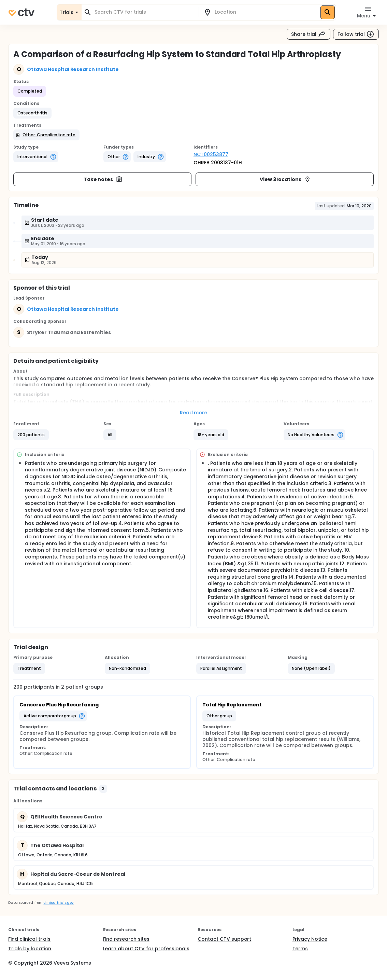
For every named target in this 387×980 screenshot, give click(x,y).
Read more (194, 413)
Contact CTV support (224, 939)
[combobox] (144, 12)
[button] (32, 113)
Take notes (103, 179)
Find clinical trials (29, 939)
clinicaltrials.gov (58, 903)
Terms (300, 949)
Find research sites (126, 939)
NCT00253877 (211, 154)
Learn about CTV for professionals (146, 949)
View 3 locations (285, 179)
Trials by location (30, 949)
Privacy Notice (310, 939)
